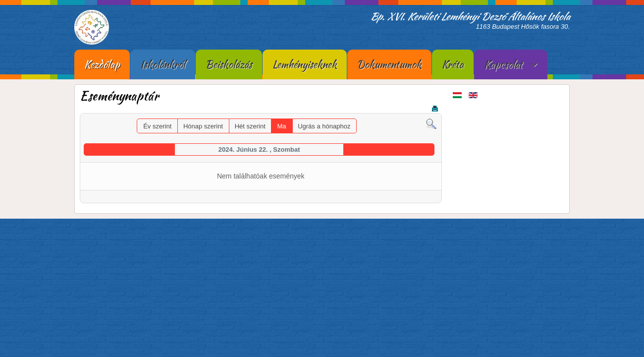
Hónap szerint (203, 126)
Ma (281, 126)
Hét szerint (250, 126)
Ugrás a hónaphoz (324, 126)
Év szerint (157, 126)
